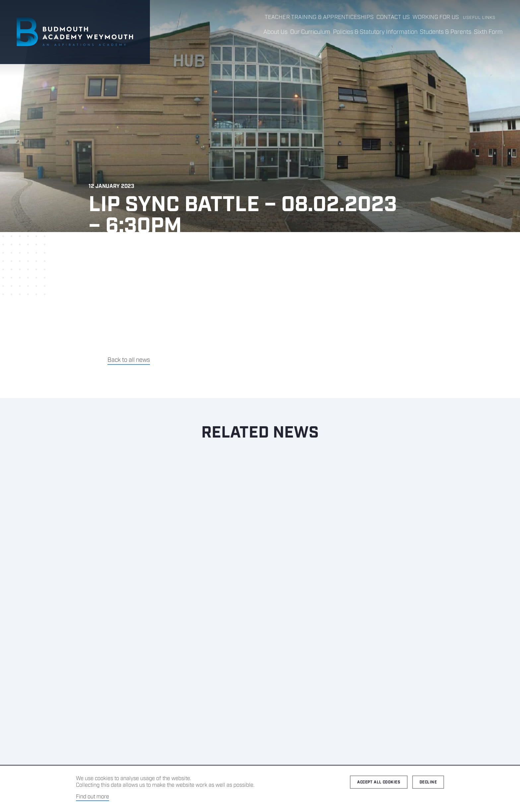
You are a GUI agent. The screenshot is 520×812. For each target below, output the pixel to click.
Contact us (394, 18)
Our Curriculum (291, 32)
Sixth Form (486, 32)
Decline (428, 782)
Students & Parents (438, 32)
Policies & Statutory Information (362, 32)
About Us (251, 32)
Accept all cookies (379, 782)
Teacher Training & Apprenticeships (326, 18)
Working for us (436, 18)
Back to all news (129, 379)
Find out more (93, 797)
